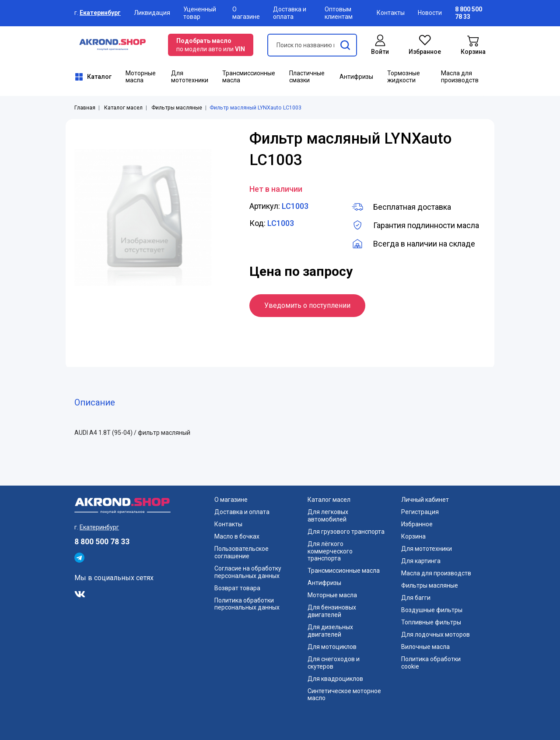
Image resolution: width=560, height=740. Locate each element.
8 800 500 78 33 (102, 542)
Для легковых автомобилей (328, 516)
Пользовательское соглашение (241, 552)
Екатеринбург (100, 13)
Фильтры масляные (177, 108)
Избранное (417, 524)
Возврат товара (237, 588)
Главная (85, 108)
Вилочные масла (425, 647)
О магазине (246, 13)
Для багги (416, 598)
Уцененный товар (200, 13)
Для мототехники (190, 77)
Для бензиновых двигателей (332, 611)
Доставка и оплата (290, 13)
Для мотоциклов (332, 647)
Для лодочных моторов (436, 634)
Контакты (391, 13)
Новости (430, 13)
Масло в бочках (237, 536)
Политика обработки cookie (431, 663)
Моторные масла (141, 77)
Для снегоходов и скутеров (334, 663)
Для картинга (421, 561)
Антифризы (356, 77)
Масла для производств (460, 77)
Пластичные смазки (307, 77)
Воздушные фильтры (432, 610)
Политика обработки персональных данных (247, 604)
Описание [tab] (95, 402)
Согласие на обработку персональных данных (248, 572)
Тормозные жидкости (404, 77)
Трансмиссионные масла (249, 77)
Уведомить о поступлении (307, 305)
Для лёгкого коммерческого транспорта (330, 551)
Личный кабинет (425, 500)
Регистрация (420, 512)
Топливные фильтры (431, 622)
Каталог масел (123, 108)
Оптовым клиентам (339, 13)
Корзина (413, 536)
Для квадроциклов (335, 679)
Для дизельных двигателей (330, 631)
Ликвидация (152, 13)
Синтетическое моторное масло (344, 695)
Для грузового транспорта (346, 532)
